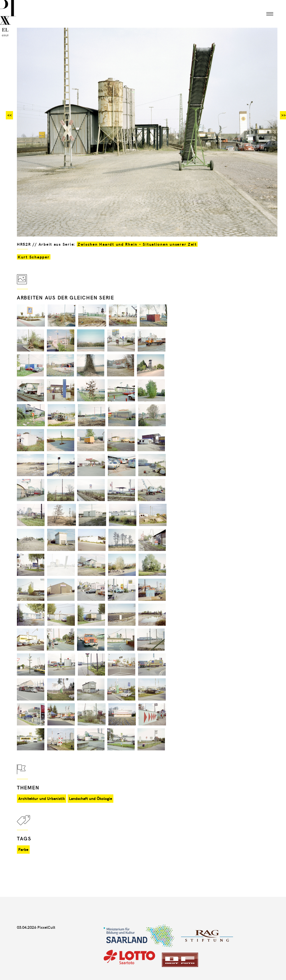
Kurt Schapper (34, 257)
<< (9, 115)
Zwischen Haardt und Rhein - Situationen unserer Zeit (137, 244)
